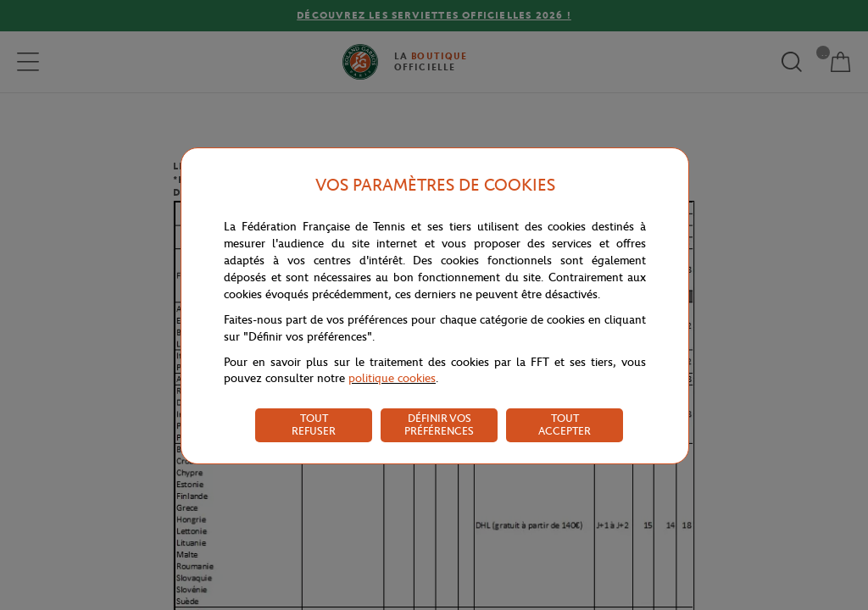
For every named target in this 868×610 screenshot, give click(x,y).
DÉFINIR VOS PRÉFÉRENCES (439, 424)
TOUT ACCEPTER (565, 424)
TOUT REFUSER (314, 424)
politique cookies (392, 378)
